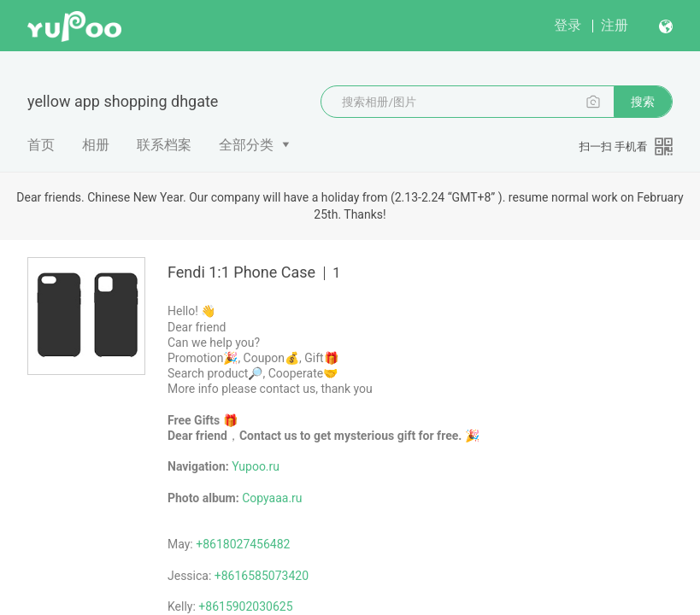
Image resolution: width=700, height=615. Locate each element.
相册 (96, 145)
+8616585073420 (262, 576)
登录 (568, 25)
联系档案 (164, 145)
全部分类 (246, 145)
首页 (41, 145)
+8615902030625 (245, 606)
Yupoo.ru (256, 466)
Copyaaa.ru (272, 498)
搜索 (643, 102)
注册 (615, 25)
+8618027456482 (243, 544)
